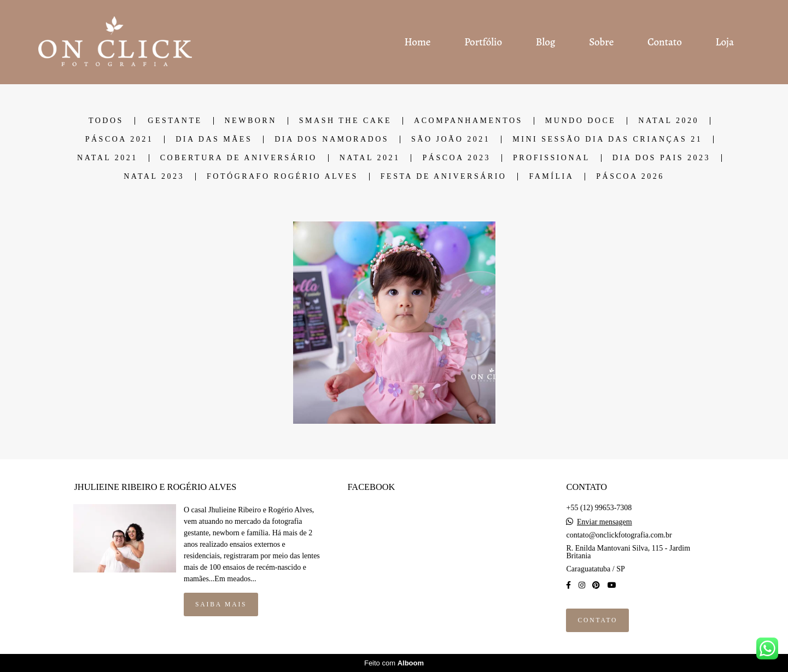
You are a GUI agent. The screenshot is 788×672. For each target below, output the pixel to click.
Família (551, 177)
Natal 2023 (154, 177)
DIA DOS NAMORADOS (332, 139)
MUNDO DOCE (581, 121)
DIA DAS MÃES (214, 139)
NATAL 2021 (107, 158)
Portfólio (483, 42)
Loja (725, 42)
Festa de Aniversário (444, 177)
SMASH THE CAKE (345, 121)
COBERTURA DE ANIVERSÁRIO (239, 158)
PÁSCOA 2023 (456, 158)
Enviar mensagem (605, 522)
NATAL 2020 (669, 121)
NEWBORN (251, 121)
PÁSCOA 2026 (630, 177)
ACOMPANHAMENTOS (468, 121)
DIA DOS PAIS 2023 (661, 158)
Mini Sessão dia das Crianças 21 (607, 139)
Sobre (601, 42)
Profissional (551, 158)
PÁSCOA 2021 (119, 139)
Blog (546, 42)
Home (417, 42)
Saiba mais (221, 604)
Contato (665, 42)
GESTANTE (175, 121)
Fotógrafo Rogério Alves (282, 177)
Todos (106, 121)
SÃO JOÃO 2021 (451, 139)
